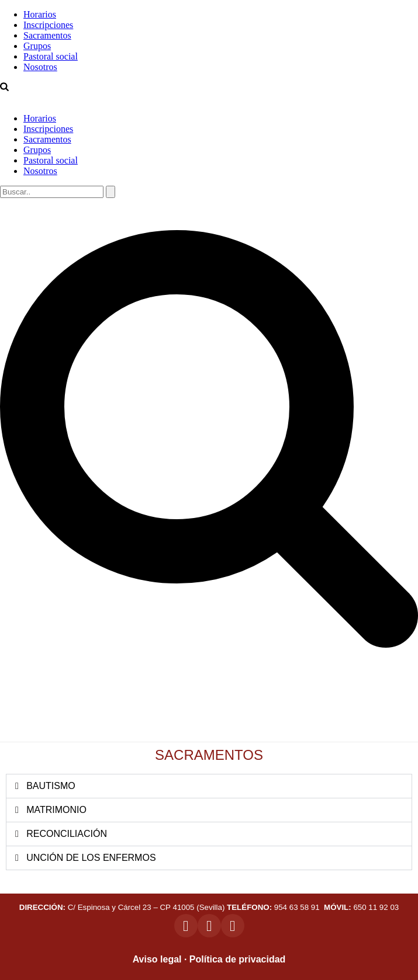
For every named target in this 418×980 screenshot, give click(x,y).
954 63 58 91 (274, 907)
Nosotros (40, 67)
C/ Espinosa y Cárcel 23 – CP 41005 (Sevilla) (122, 907)
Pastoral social (51, 56)
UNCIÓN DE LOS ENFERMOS (91, 858)
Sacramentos (47, 35)
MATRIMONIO (56, 810)
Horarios (40, 14)
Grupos (37, 46)
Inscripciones (48, 25)
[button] (209, 786)
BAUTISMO (51, 786)
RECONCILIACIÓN (67, 834)
